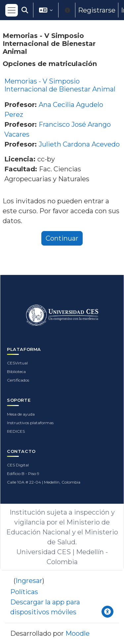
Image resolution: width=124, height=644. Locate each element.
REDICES (16, 431)
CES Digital (18, 465)
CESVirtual (17, 363)
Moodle (78, 633)
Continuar (62, 238)
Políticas (24, 592)
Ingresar (29, 581)
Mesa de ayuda (21, 414)
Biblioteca (16, 372)
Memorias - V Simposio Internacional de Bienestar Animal (60, 85)
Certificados (18, 380)
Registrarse (97, 10)
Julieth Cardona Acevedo (79, 144)
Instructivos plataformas (30, 423)
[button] (25, 10)
